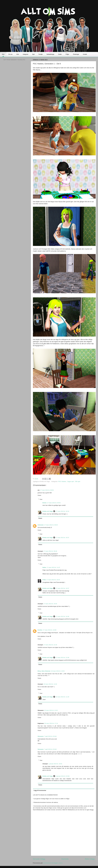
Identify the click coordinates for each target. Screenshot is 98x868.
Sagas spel (71, 481)
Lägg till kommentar (40, 790)
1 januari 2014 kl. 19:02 (55, 764)
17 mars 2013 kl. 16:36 (62, 616)
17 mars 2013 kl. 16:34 (62, 511)
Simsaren (41, 736)
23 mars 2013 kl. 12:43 (51, 710)
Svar (41, 499)
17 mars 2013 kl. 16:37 (62, 538)
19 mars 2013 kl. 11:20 (62, 697)
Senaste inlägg (39, 859)
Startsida (65, 859)
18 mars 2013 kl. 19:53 (58, 671)
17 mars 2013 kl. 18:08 (50, 630)
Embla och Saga (48, 511)
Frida (44, 580)
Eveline (40, 630)
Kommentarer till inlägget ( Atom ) (53, 863)
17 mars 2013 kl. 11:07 (53, 567)
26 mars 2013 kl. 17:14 (51, 723)
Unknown (41, 525)
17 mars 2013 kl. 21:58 (62, 658)
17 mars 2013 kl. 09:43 (54, 503)
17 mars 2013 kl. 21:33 (50, 645)
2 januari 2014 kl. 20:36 (63, 776)
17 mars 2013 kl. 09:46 (50, 551)
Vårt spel (78, 481)
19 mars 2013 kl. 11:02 (50, 684)
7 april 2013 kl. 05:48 (50, 749)
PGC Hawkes (62, 481)
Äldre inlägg (90, 859)
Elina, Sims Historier (44, 671)
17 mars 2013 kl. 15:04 (50, 604)
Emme (45, 503)
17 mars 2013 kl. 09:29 (51, 525)
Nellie (44, 567)
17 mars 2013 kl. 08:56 (47, 490)
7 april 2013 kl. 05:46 (50, 736)
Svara (39, 495)
